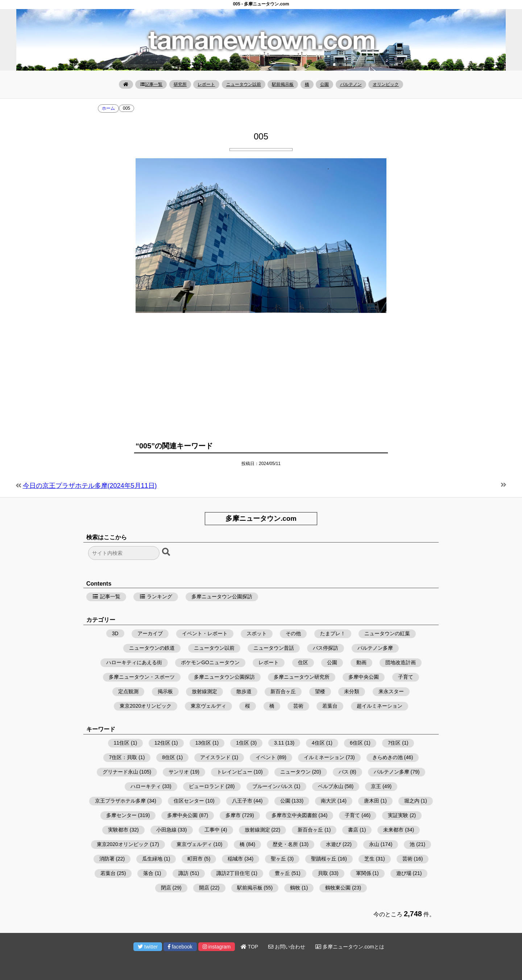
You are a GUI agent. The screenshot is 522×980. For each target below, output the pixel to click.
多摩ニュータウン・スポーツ (142, 677)
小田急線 (166, 830)
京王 (376, 786)
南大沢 (328, 801)
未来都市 (393, 830)
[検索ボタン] (167, 552)
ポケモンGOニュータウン (210, 662)
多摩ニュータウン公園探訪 (222, 596)
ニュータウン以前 (244, 84)
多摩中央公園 (364, 677)
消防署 (107, 859)
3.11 (279, 743)
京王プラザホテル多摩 (120, 801)
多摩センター (121, 815)
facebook (180, 947)
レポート (206, 84)
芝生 (369, 859)
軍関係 (364, 873)
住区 (303, 662)
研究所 (180, 84)
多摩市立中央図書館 (294, 815)
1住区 (243, 743)
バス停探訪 (326, 648)
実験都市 (118, 830)
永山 (374, 844)
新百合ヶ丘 (283, 691)
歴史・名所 (285, 844)
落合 (148, 873)
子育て (406, 677)
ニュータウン (295, 772)
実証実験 (398, 815)
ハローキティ (146, 786)
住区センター (189, 801)
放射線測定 (204, 691)
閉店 (166, 888)
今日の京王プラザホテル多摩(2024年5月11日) (90, 486)
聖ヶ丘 (278, 859)
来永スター (391, 691)
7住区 (394, 743)
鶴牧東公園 (338, 888)
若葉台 (330, 706)
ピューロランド (207, 786)
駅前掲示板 (283, 84)
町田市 (195, 859)
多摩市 (233, 815)
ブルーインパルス (273, 786)
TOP (249, 947)
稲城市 (235, 859)
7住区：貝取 (123, 757)
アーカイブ (150, 633)
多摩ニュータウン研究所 (302, 677)
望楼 (320, 691)
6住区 (356, 743)
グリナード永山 (120, 772)
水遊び (333, 844)
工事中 (212, 830)
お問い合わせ (287, 947)
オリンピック (386, 84)
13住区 (203, 743)
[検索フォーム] (124, 553)
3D (115, 633)
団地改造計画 (401, 662)
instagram (217, 947)
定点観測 (128, 691)
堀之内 (412, 801)
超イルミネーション (380, 706)
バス (344, 772)
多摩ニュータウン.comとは (350, 947)
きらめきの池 (388, 757)
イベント (266, 757)
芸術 (298, 706)
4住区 (318, 743)
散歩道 (244, 691)
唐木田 (372, 801)
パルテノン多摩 (375, 648)
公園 (324, 84)
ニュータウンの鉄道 (152, 648)
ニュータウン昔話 (274, 648)
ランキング (156, 596)
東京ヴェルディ (208, 706)
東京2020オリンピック (146, 706)
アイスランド (215, 757)
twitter (148, 947)
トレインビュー (235, 772)
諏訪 (183, 873)
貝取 (323, 873)
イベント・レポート (205, 633)
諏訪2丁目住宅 (233, 873)
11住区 (122, 743)
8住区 (169, 757)
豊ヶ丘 (282, 873)
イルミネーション (324, 757)
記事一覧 (151, 84)
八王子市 (242, 801)
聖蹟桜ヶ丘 (324, 859)
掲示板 (165, 691)
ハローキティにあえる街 (134, 662)
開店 (204, 888)
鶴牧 (295, 888)
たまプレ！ (333, 633)
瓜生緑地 (152, 859)
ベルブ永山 (331, 786)
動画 (361, 662)
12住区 (162, 743)
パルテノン (351, 84)
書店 (353, 830)
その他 (293, 633)
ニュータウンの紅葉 (387, 633)
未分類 (352, 691)
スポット (257, 633)
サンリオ (179, 772)
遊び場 (404, 873)
